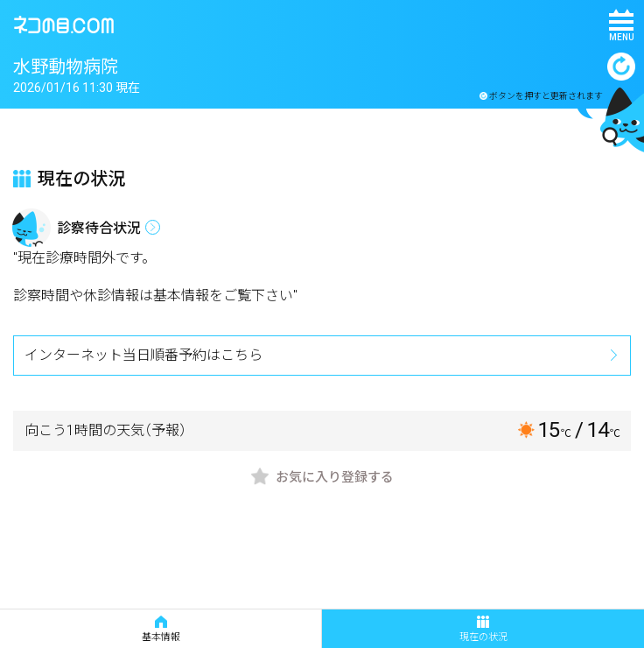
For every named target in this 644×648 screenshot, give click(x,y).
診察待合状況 (99, 228)
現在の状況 (483, 629)
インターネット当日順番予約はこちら (143, 355)
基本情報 (161, 629)
